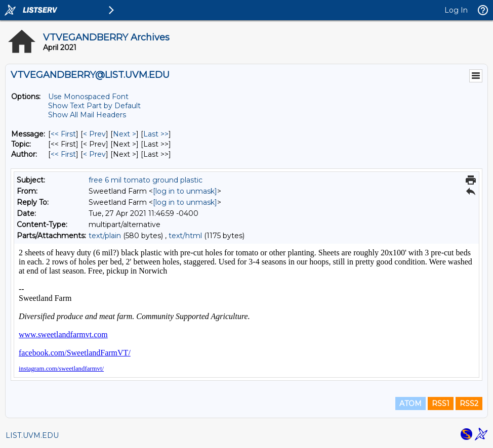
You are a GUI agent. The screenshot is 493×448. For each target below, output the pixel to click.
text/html (185, 236)
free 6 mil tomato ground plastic (146, 180)
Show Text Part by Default (94, 106)
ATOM (410, 404)
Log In (456, 10)
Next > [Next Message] (125, 134)
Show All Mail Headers (87, 115)
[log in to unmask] (185, 191)
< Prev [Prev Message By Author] (94, 154)
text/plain (105, 236)
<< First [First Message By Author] (63, 154)
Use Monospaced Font (88, 97)
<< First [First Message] (63, 134)
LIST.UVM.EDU (32, 435)
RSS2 (469, 404)
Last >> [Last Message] (156, 134)
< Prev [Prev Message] (94, 134)
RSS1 (441, 404)
